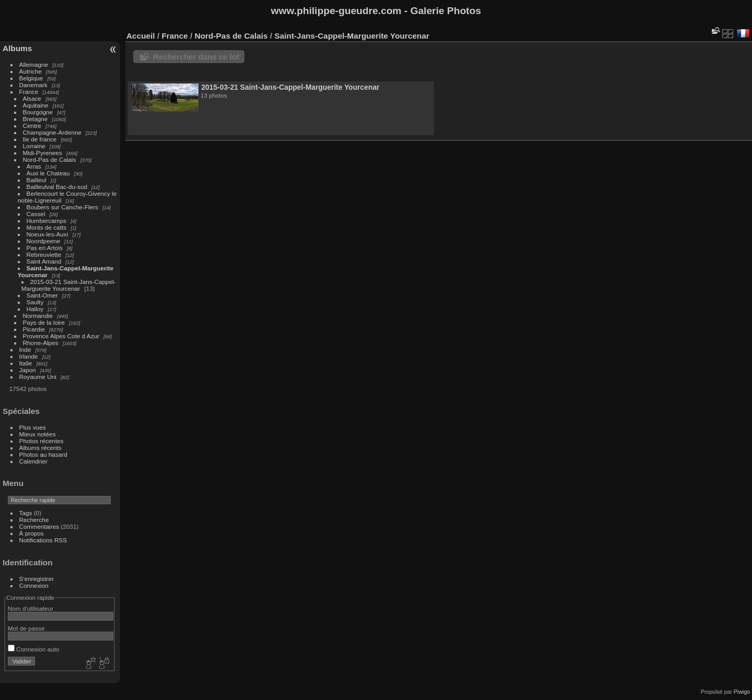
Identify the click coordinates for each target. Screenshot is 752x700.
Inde (25, 349)
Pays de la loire (44, 322)
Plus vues (33, 427)
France (29, 92)
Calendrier (33, 461)
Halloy (35, 309)
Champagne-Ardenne (52, 132)
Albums (17, 48)
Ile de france (40, 139)
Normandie (38, 316)
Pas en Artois (45, 248)
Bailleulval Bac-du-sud (57, 187)
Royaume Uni (38, 377)
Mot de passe (26, 628)
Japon (28, 370)
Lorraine (34, 146)
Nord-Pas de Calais (50, 159)
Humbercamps (47, 221)
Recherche (34, 520)
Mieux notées (38, 434)
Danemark (33, 85)
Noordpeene (44, 241)
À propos (32, 533)
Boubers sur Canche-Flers (62, 207)
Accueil (141, 36)
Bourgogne (38, 112)
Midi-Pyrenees (43, 153)
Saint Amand (44, 261)
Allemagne (34, 64)
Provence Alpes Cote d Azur (61, 336)
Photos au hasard (43, 454)
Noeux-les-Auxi (48, 234)
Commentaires (39, 526)
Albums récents (40, 448)
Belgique (31, 78)
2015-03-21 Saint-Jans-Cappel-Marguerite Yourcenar (69, 285)
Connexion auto (34, 649)
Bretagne (36, 119)
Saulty (35, 302)
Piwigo (742, 692)
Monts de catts (47, 227)
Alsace (32, 98)
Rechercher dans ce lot (196, 57)
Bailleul (37, 180)
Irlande (29, 356)
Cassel (36, 214)
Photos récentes (42, 441)
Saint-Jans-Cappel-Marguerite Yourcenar (351, 36)
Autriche (31, 71)
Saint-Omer (42, 295)
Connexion (34, 585)
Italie (26, 363)
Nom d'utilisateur (31, 608)
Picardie (34, 329)
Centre (32, 126)
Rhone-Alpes (41, 343)
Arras (34, 166)
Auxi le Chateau (48, 173)
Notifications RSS (43, 540)
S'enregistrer (37, 579)
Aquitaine (36, 105)
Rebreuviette (44, 254)
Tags (26, 513)
